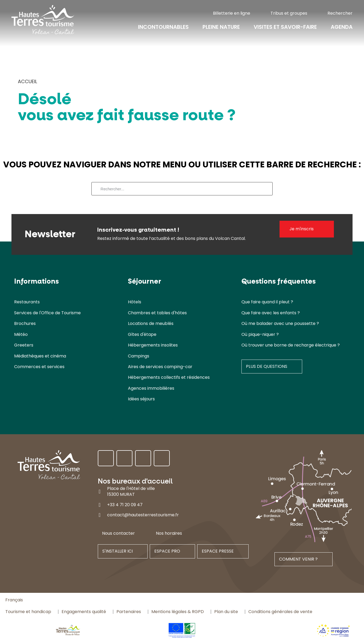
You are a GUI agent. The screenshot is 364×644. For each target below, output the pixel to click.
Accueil (27, 81)
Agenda (342, 27)
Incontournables (163, 27)
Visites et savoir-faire (285, 27)
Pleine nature (221, 27)
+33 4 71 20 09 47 (125, 505)
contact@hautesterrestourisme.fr (143, 515)
